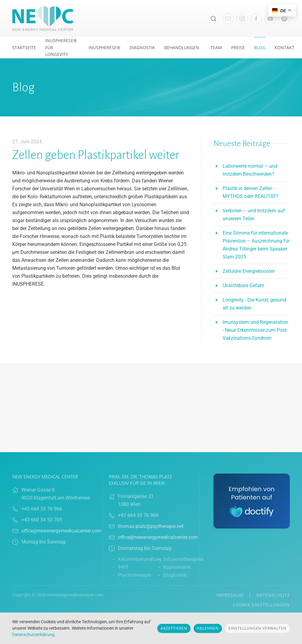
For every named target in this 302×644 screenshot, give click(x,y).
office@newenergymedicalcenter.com (61, 531)
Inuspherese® (104, 48)
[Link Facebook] (256, 19)
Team (216, 48)
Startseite (24, 48)
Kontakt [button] (284, 48)
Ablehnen (208, 628)
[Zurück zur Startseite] (43, 18)
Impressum (230, 595)
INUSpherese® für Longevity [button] (61, 48)
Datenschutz (273, 595)
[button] (213, 19)
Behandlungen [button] (182, 48)
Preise (238, 48)
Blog (260, 48)
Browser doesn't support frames (151, 408)
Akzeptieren (174, 628)
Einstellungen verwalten (257, 628)
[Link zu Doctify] (252, 501)
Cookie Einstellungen (261, 605)
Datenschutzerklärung (33, 635)
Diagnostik (142, 48)
